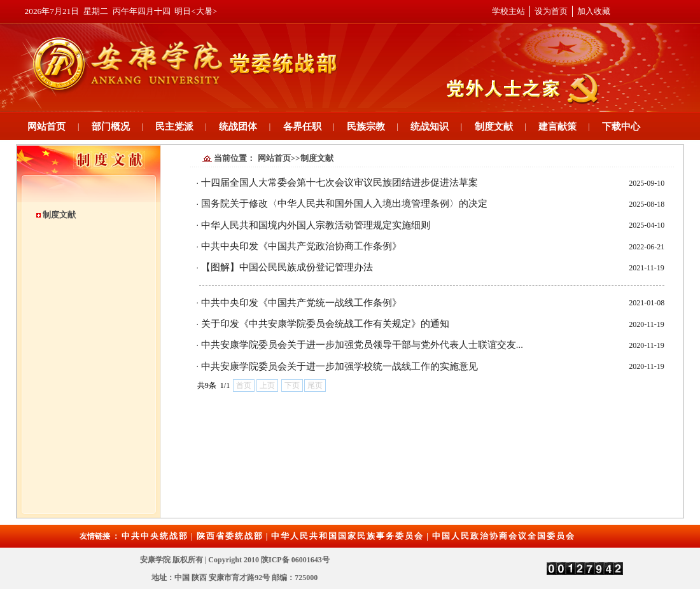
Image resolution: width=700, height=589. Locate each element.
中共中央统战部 (155, 536)
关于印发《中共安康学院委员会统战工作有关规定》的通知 (325, 324)
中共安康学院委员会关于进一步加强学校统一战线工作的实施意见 (339, 366)
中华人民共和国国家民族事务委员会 (347, 536)
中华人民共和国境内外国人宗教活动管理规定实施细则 (316, 225)
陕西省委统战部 (230, 536)
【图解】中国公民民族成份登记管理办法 (287, 267)
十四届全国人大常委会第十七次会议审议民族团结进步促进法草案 (339, 183)
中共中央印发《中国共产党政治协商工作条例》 (301, 246)
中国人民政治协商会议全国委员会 (504, 536)
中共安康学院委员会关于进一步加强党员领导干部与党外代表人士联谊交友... (362, 345)
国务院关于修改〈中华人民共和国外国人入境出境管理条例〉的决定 (344, 204)
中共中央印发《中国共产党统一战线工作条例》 (301, 303)
